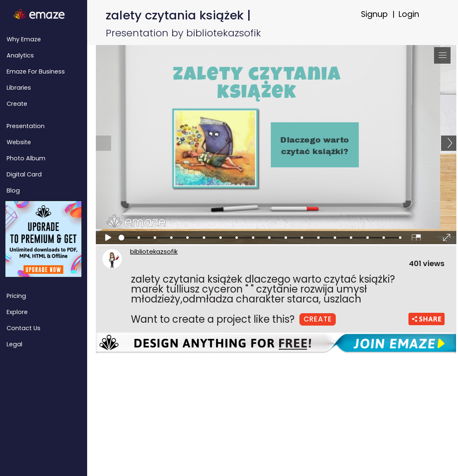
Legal (14, 344)
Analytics (20, 55)
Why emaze (24, 39)
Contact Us (24, 328)
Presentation (26, 126)
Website (19, 142)
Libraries (19, 88)
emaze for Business (36, 71)
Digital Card (24, 174)
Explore (17, 312)
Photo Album (26, 158)
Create (17, 104)
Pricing (16, 296)
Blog (13, 190)
